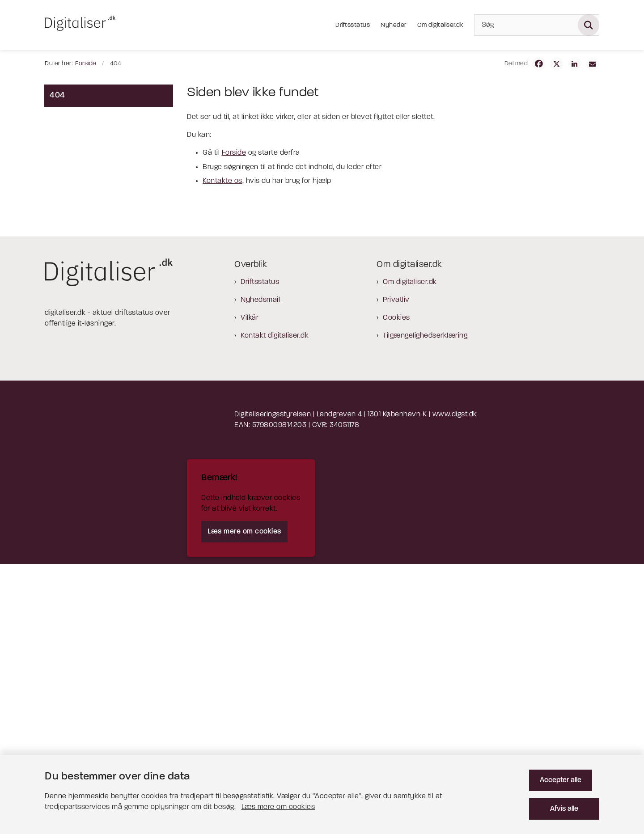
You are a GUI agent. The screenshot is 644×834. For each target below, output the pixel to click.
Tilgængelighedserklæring (425, 606)
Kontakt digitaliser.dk (275, 606)
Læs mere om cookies (211, 800)
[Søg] (537, 25)
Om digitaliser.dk (410, 552)
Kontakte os (222, 181)
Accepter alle (568, 773)
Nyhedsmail (260, 570)
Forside (234, 153)
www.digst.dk (455, 685)
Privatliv (396, 570)
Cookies (396, 588)
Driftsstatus (260, 552)
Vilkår (250, 588)
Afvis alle (568, 802)
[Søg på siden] (589, 25)
